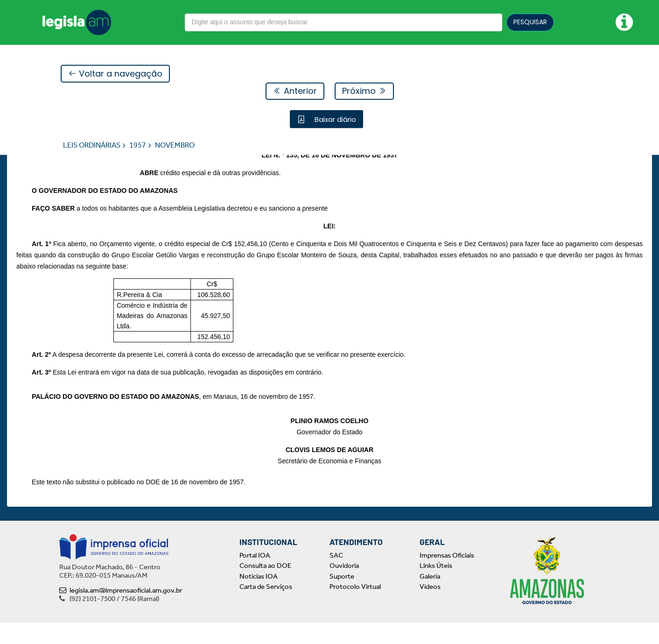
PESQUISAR (530, 22)
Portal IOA (255, 577)
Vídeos (430, 609)
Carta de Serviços (266, 609)
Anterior (295, 91)
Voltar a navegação (115, 74)
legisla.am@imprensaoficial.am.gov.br (121, 612)
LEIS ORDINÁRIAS (92, 145)
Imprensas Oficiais (447, 577)
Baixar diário (334, 119)
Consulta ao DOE (265, 587)
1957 (138, 145)
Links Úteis (436, 587)
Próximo (364, 91)
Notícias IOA (259, 598)
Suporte (342, 598)
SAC (336, 577)
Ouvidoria (344, 587)
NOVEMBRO (175, 145)
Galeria (430, 598)
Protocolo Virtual (355, 609)
